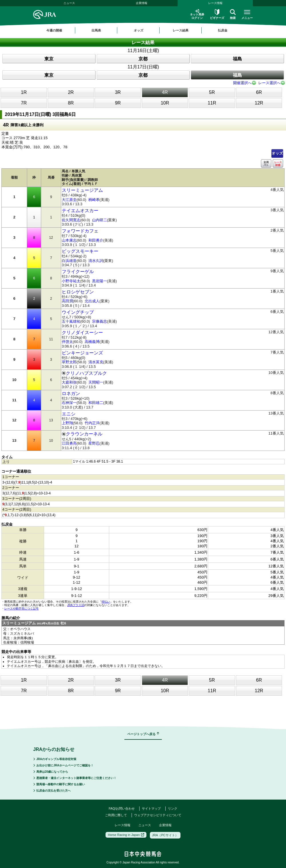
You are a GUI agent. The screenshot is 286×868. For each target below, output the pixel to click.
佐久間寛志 (71, 220)
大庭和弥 (69, 382)
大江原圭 (69, 200)
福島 (237, 59)
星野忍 (94, 443)
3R (118, 92)
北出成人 (92, 301)
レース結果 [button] (181, 30)
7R (24, 103)
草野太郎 (69, 362)
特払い (106, 602)
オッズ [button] (139, 30)
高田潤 (67, 301)
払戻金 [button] (223, 30)
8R (71, 103)
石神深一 (69, 403)
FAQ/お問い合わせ (122, 808)
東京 (49, 59)
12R (259, 103)
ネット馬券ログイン (197, 14)
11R (212, 103)
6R (259, 92)
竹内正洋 (92, 423)
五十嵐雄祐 (71, 321)
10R (165, 103)
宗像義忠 (100, 321)
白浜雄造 (69, 261)
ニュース (69, 3)
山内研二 (100, 220)
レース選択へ (269, 83)
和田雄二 (96, 403)
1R (24, 92)
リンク (173, 808)
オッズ (277, 153)
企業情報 (142, 3)
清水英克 (96, 362)
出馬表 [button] (96, 30)
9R (118, 103)
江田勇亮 (69, 443)
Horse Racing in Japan (126, 835)
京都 (143, 59)
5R (212, 92)
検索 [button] (233, 14)
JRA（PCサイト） (165, 835)
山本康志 (69, 240)
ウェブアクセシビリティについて (158, 815)
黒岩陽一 (100, 281)
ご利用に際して (116, 815)
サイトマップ (151, 808)
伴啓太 (67, 342)
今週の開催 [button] (54, 30)
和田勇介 (96, 240)
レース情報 (215, 3)
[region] (143, 30)
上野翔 (67, 423)
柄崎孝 (94, 200)
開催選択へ (242, 83)
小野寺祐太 (71, 281)
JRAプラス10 (76, 605)
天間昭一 (96, 382)
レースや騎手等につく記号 (21, 608)
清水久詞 (96, 261)
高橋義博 (92, 342)
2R (71, 92)
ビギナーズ (217, 14)
